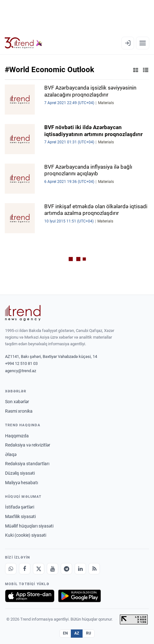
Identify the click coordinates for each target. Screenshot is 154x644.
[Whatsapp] (11, 569)
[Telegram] (66, 569)
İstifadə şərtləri (20, 507)
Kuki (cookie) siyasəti (26, 535)
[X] (39, 569)
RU (89, 633)
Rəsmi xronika (19, 411)
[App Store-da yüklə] (30, 596)
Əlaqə (11, 454)
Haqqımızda (17, 436)
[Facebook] (25, 569)
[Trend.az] (24, 43)
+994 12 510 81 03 (21, 363)
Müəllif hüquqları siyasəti (29, 526)
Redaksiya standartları (27, 464)
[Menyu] (143, 43)
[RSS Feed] (94, 569)
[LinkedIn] (80, 569)
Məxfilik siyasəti (20, 516)
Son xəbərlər (17, 402)
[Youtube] (52, 569)
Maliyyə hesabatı (22, 483)
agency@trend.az (21, 371)
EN (65, 633)
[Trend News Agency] (23, 313)
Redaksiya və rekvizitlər (28, 445)
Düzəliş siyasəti (20, 473)
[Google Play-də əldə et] (80, 596)
